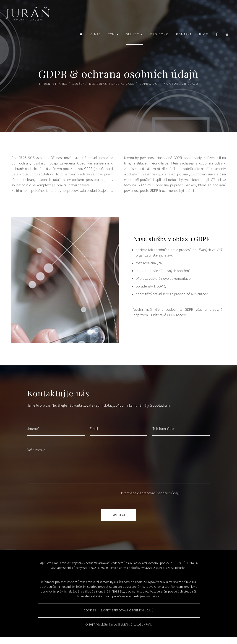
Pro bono (160, 34)
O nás (96, 34)
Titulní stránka (53, 84)
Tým (112, 34)
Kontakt (184, 34)
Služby (133, 34)
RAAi (148, 624)
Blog (204, 34)
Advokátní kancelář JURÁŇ (112, 624)
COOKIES (90, 610)
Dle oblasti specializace (112, 84)
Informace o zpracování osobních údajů (150, 493)
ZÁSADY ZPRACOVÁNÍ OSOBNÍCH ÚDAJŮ (127, 610)
